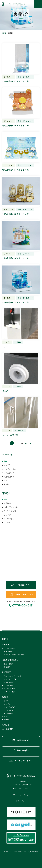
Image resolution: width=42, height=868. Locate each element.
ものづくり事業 (9, 689)
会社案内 (6, 644)
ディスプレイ (9, 473)
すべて (6, 461)
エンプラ (7, 465)
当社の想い (8, 652)
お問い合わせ (24, 740)
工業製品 (7, 503)
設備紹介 (7, 667)
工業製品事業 (9, 685)
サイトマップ (21, 801)
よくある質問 (8, 729)
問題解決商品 (9, 477)
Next (26, 443)
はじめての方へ (9, 648)
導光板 (6, 484)
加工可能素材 (9, 664)
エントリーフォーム (24, 760)
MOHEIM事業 (8, 682)
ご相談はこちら (24, 585)
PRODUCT (7, 672)
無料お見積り (24, 750)
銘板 (5, 480)
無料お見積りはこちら (25, 594)
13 (22, 443)
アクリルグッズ (10, 511)
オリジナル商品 (10, 469)
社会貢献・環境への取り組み (14, 655)
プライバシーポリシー (21, 795)
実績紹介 (6, 697)
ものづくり (8, 522)
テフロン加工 (9, 519)
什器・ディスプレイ (12, 507)
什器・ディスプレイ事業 (12, 676)
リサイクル (8, 515)
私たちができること (10, 660)
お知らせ (6, 725)
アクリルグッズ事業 (11, 679)
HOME (5, 639)
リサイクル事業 (9, 692)
